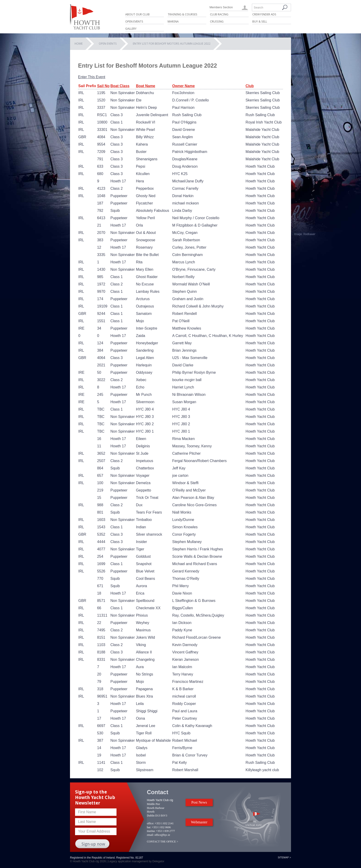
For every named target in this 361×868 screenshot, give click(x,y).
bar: (149, 827)
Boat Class (120, 86)
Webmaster (199, 822)
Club (250, 86)
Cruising (217, 22)
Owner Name (183, 86)
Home (79, 44)
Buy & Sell (260, 22)
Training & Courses (182, 14)
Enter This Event (92, 77)
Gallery (131, 29)
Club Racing (219, 14)
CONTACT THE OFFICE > (163, 842)
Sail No (103, 86)
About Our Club (137, 14)
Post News (199, 802)
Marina (173, 22)
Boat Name (146, 86)
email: (150, 835)
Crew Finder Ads (264, 14)
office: (150, 823)
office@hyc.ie (162, 835)
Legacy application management (128, 861)
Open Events (134, 22)
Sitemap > (284, 857)
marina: (151, 831)
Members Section (221, 7)
